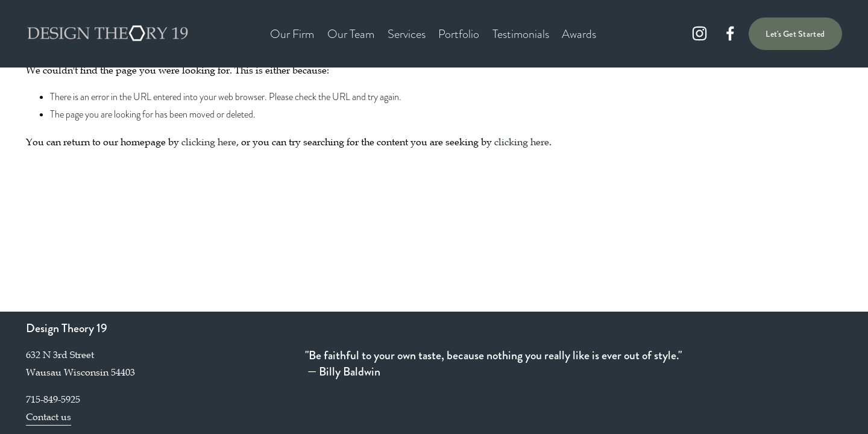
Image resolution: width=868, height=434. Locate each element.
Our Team (351, 34)
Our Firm (292, 34)
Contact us (49, 417)
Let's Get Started (795, 34)
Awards (579, 34)
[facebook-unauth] (730, 33)
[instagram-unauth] (700, 33)
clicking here (209, 142)
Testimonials (521, 34)
